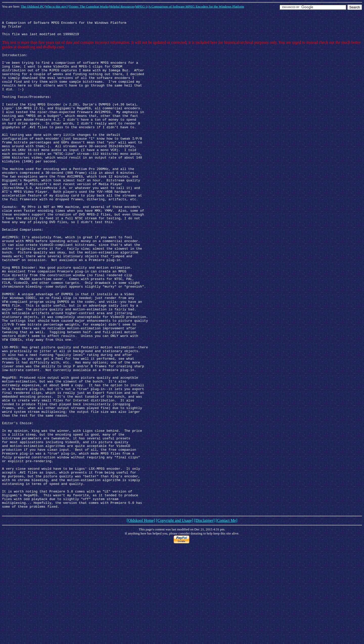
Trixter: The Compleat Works (89, 6)
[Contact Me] (226, 616)
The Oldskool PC (32, 6)
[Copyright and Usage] (175, 616)
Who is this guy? (57, 6)
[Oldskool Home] (141, 616)
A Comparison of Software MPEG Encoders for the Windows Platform (196, 6)
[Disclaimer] (204, 616)
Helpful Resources (122, 6)
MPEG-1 (141, 6)
